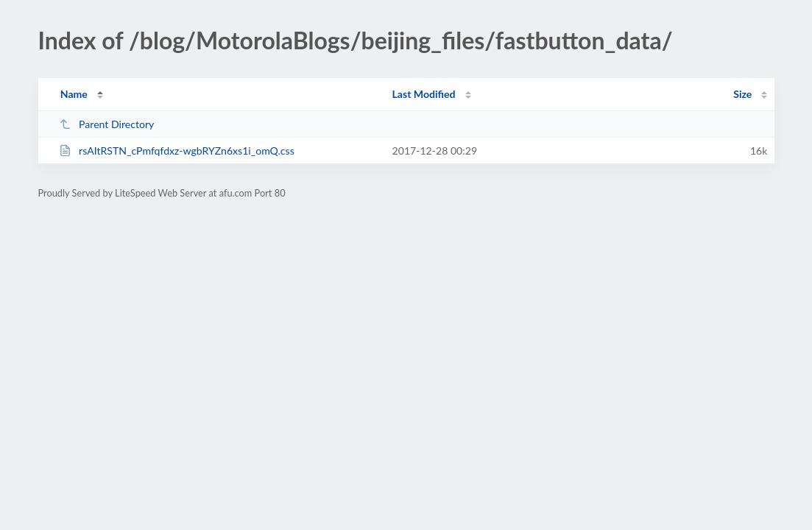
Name (74, 94)
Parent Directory (107, 124)
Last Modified (424, 94)
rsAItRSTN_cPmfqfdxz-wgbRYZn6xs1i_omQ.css (177, 151)
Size (742, 94)
